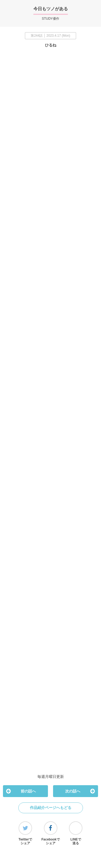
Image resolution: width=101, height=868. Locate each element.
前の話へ (21, 791)
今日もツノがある (51, 9)
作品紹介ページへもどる (51, 808)
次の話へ (80, 791)
